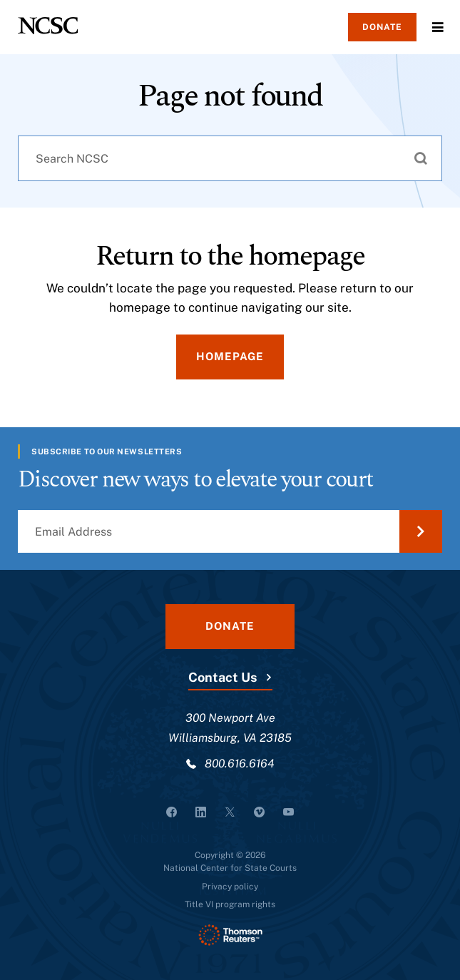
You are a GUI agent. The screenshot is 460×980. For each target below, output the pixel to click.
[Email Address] (230, 531)
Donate (382, 27)
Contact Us (223, 677)
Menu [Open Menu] (438, 27)
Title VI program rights (230, 904)
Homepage (230, 356)
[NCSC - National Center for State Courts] (48, 26)
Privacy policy (230, 887)
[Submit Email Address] (421, 531)
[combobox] (230, 158)
